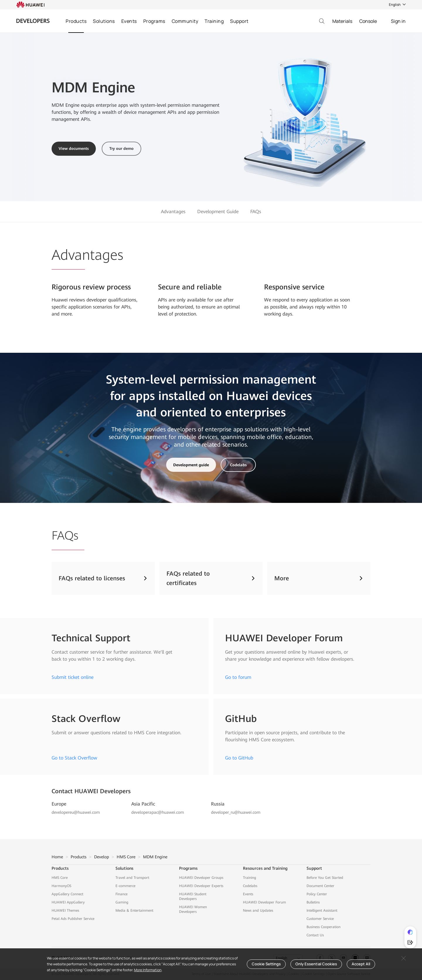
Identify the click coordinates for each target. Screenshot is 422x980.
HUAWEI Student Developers (193, 896)
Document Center (320, 886)
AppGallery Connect (67, 894)
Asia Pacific (143, 804)
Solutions (104, 21)
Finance (121, 894)
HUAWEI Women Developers (193, 909)
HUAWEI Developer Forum (264, 902)
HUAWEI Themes (65, 911)
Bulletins (313, 902)
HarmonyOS (61, 886)
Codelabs (238, 465)
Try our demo (121, 149)
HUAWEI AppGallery (68, 902)
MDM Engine (155, 857)
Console (368, 21)
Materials (342, 21)
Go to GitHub (239, 758)
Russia (218, 804)
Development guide (191, 465)
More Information (148, 970)
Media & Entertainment (134, 911)
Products (76, 21)
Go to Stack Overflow (74, 758)
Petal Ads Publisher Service (73, 919)
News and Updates (258, 911)
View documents (74, 149)
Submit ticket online (73, 677)
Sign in (398, 21)
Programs (154, 21)
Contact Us (315, 935)
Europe (59, 804)
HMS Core (126, 857)
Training (214, 21)
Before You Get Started (325, 878)
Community (185, 21)
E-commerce (125, 886)
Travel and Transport (132, 878)
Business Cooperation (324, 927)
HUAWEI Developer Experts (201, 886)
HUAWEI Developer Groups (201, 878)
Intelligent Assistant (322, 911)
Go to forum (238, 677)
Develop (102, 857)
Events (129, 21)
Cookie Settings (266, 964)
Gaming (122, 902)
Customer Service (320, 919)
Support (239, 21)
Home (57, 857)
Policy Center (317, 894)
